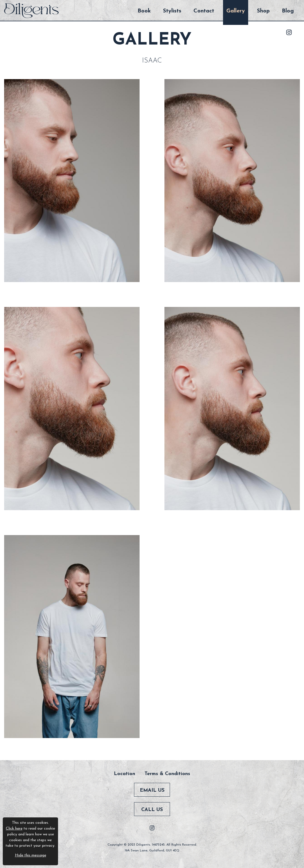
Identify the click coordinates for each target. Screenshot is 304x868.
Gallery (236, 11)
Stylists (172, 11)
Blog (288, 11)
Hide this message (31, 855)
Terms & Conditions (167, 774)
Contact (204, 11)
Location (125, 774)
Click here (14, 829)
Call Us (152, 810)
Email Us (152, 790)
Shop (263, 11)
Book (144, 11)
